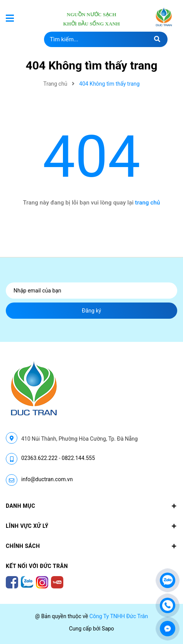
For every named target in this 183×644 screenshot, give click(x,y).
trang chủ (148, 203)
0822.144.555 (78, 458)
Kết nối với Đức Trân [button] (37, 566)
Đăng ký (91, 311)
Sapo (108, 629)
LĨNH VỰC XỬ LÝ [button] (91, 526)
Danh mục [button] (91, 506)
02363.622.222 (39, 458)
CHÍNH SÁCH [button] (91, 546)
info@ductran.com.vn (47, 479)
